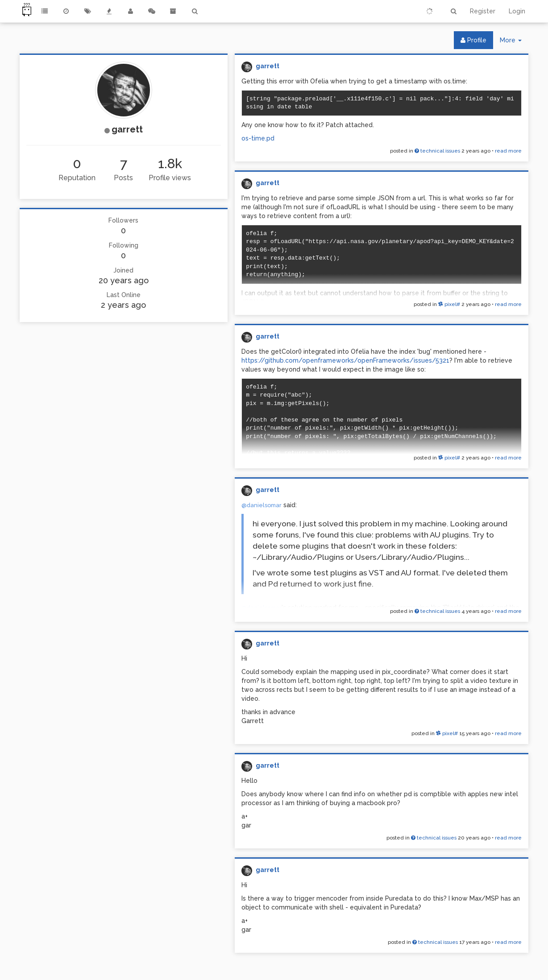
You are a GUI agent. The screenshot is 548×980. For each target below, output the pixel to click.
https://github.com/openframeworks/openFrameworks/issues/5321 (345, 360)
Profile (473, 40)
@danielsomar (262, 505)
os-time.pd (258, 138)
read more (508, 151)
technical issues (437, 151)
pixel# (449, 304)
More (514, 42)
